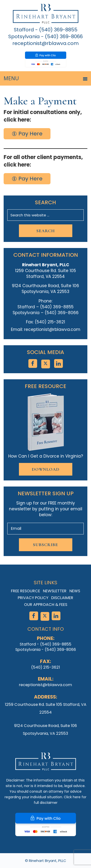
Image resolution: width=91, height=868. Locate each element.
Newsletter (55, 591)
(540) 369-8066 (64, 36)
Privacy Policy (33, 598)
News (75, 591)
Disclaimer (62, 598)
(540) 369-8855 (58, 30)
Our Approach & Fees (46, 605)
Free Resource (25, 591)
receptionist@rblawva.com (45, 43)
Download (46, 469)
